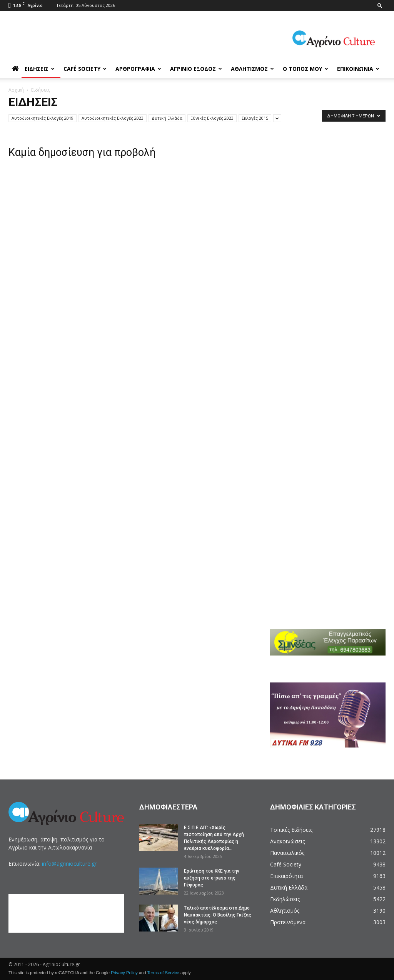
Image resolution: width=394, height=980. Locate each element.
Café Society (85, 69)
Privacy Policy (124, 973)
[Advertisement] (332, 182)
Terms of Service (163, 973)
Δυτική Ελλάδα (167, 118)
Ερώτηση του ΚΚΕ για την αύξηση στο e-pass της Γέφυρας (212, 878)
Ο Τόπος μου (306, 69)
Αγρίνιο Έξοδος (196, 69)
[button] (380, 5)
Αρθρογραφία (138, 69)
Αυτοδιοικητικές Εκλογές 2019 (43, 118)
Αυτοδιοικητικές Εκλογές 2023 (113, 118)
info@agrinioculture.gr (69, 864)
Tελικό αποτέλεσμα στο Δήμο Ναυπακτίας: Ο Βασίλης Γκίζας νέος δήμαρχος (218, 915)
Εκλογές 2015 (255, 118)
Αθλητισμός (252, 69)
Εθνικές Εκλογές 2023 (212, 118)
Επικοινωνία (358, 69)
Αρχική (16, 90)
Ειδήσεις (40, 69)
